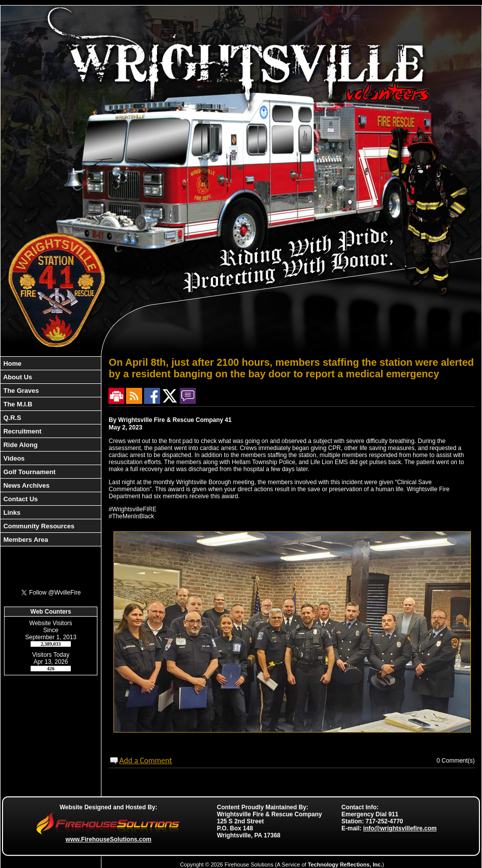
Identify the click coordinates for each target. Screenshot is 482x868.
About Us (17, 377)
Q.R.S (11, 418)
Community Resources (38, 526)
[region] (51, 451)
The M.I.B (17, 404)
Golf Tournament (28, 472)
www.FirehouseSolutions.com (109, 839)
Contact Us (20, 499)
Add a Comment (145, 760)
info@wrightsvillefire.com (400, 828)
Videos (13, 458)
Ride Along (20, 445)
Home (12, 364)
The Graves (20, 391)
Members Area (25, 540)
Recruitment (21, 431)
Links (11, 513)
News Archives (26, 485)
